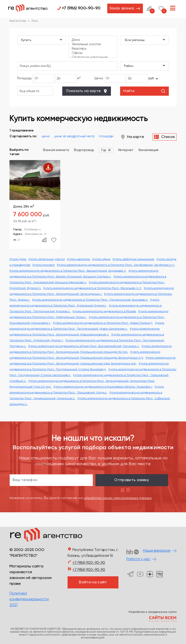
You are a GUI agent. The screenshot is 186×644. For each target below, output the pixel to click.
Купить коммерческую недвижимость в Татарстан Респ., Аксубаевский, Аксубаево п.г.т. (116, 265)
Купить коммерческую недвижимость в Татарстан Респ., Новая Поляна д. (103, 323)
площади (106, 136)
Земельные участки (93, 44)
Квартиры (93, 49)
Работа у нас (138, 559)
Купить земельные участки (47, 259)
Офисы (93, 53)
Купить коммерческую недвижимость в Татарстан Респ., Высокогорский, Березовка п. (68, 271)
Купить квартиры (79, 259)
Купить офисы (101, 259)
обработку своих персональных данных (118, 498)
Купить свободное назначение (134, 259)
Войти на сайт (93, 582)
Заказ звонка (122, 8)
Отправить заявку (132, 480)
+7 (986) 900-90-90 (81, 8)
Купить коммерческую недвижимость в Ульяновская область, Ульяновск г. (103, 387)
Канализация (148, 150)
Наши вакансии (157, 551)
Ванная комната (56, 150)
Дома (93, 40)
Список (165, 137)
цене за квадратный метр (74, 136)
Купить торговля (43, 265)
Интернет (126, 150)
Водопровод (84, 150)
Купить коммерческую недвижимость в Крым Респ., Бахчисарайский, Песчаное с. (84, 346)
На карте (133, 137)
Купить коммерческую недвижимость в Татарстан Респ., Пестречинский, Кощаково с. (90, 300)
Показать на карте (87, 91)
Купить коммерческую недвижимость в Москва (104, 311)
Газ (104, 150)
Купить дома (18, 259)
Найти (144, 91)
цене (46, 136)
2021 (13, 605)
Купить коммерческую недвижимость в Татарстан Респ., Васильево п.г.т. (93, 288)
